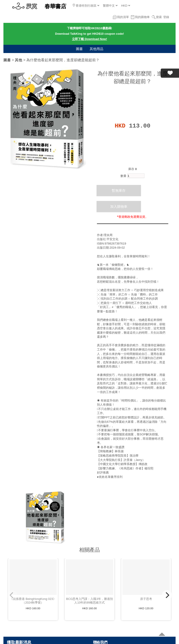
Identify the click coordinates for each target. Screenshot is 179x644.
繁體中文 (110, 6)
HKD (126, 6)
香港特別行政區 (86, 5)
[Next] (167, 595)
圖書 (79, 49)
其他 (19, 60)
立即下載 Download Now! (89, 39)
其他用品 (96, 49)
